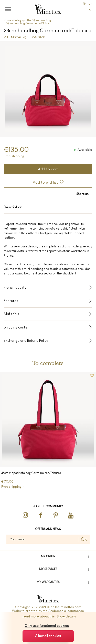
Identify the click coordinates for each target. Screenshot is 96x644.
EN (85, 4)
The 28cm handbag (39, 20)
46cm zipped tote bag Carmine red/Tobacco (31, 473)
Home (8, 20)
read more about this (39, 616)
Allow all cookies (48, 636)
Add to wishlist (45, 182)
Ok (84, 539)
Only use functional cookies (47, 626)
